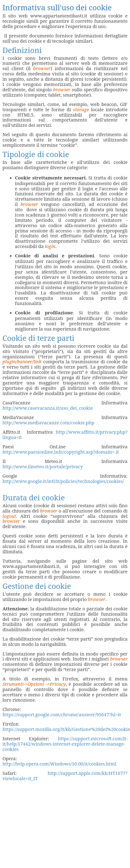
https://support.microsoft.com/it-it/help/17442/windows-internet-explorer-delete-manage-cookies (65, 744)
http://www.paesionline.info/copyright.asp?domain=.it (61, 452)
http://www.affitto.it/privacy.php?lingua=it (65, 434)
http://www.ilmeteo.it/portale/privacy (43, 466)
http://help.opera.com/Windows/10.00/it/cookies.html (59, 764)
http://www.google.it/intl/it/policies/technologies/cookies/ (63, 481)
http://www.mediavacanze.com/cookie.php (48, 422)
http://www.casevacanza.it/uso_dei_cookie (48, 408)
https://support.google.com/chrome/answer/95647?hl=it (62, 714)
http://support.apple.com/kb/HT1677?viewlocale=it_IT (65, 776)
